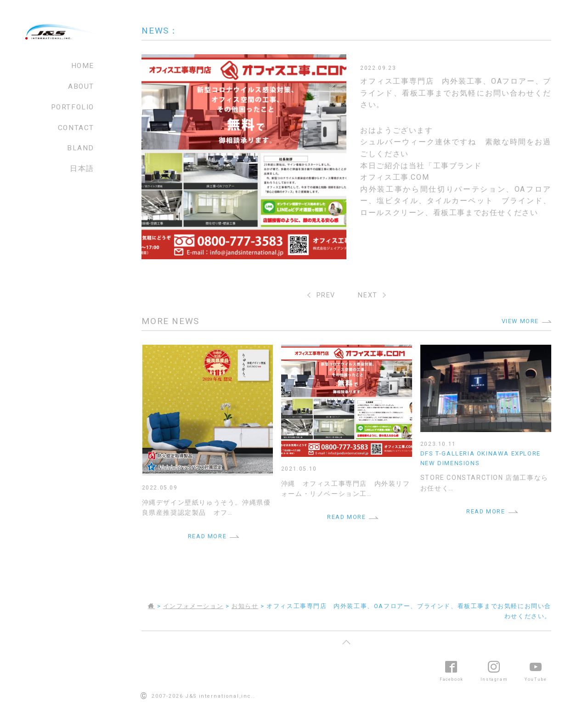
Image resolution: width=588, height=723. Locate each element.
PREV (326, 295)
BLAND (81, 148)
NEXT (367, 295)
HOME (83, 66)
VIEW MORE (520, 321)
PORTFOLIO (73, 107)
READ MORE (207, 536)
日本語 (82, 169)
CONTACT (76, 128)
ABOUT (81, 86)
